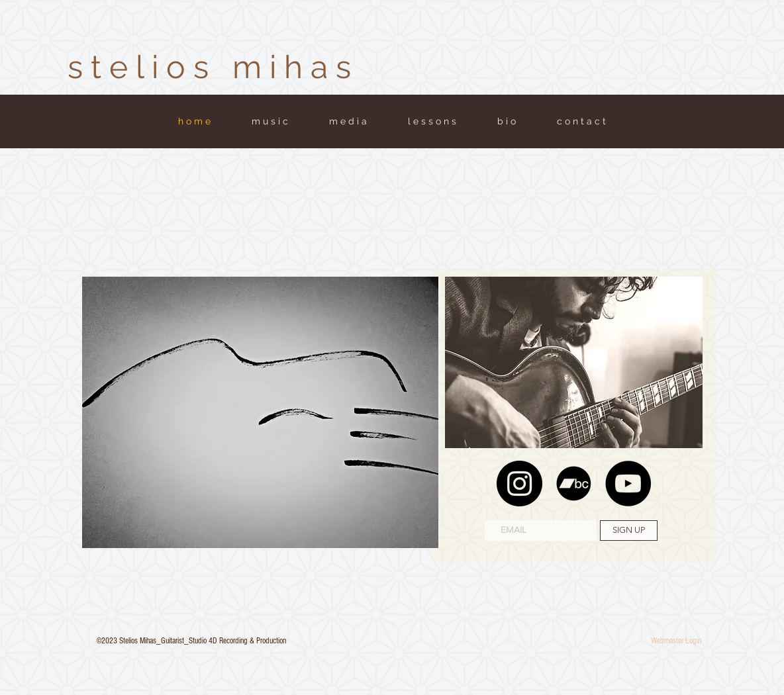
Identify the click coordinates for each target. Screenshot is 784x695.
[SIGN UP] (629, 531)
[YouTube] (628, 484)
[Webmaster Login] (676, 641)
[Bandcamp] (574, 484)
